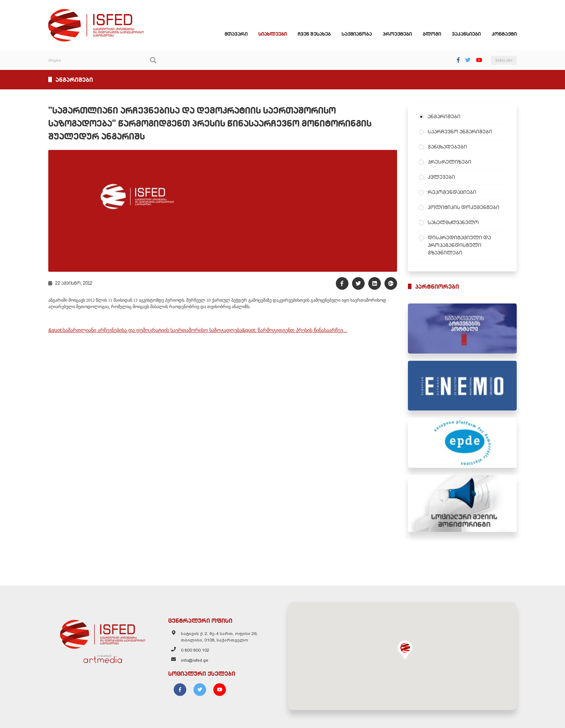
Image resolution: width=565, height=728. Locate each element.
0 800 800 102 (195, 650)
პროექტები (397, 34)
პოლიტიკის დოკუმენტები (464, 207)
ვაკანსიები (466, 34)
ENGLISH (504, 60)
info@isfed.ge (195, 660)
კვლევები (441, 177)
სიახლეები (273, 34)
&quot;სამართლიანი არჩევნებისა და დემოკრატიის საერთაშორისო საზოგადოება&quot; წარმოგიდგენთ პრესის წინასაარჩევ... (198, 330)
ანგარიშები (444, 116)
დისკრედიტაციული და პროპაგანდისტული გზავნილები (459, 245)
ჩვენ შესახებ (314, 34)
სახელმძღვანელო (453, 222)
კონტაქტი (504, 34)
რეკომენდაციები (452, 192)
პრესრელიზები (450, 162)
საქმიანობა (357, 34)
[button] (405, 650)
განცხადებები (447, 147)
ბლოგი (432, 34)
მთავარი (236, 34)
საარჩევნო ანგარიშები (460, 132)
